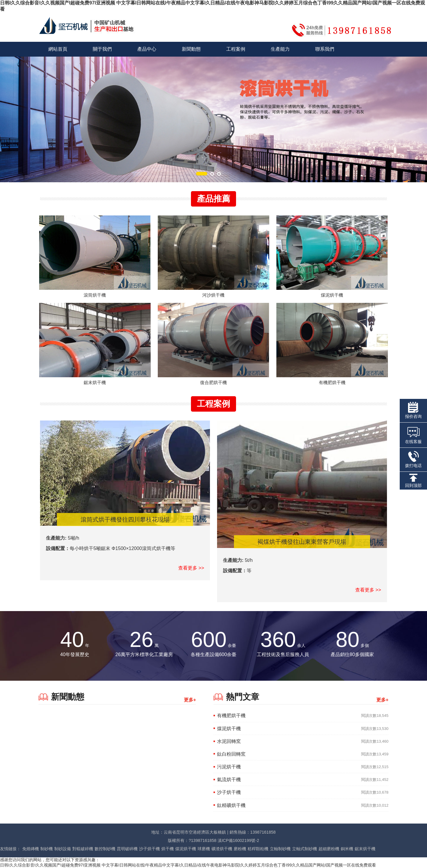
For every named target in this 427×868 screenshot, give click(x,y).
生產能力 (280, 49)
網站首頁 (58, 49)
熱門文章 (243, 697)
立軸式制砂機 (305, 849)
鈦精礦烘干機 (231, 805)
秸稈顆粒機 (258, 849)
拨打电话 (413, 459)
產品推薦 (213, 199)
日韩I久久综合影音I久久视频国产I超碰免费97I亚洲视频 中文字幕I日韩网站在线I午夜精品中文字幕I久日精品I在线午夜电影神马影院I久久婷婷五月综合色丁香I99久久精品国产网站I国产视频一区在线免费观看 (188, 865)
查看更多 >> (191, 568)
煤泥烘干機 (332, 295)
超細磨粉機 (329, 849)
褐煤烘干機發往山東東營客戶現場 (302, 542)
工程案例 (236, 49)
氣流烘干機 (229, 780)
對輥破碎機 (83, 849)
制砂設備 (63, 849)
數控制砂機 (105, 849)
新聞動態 (191, 49)
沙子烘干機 (229, 792)
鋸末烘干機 (95, 382)
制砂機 (47, 849)
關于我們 (102, 49)
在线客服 (413, 435)
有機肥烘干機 (332, 382)
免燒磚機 (31, 849)
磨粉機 (240, 849)
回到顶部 (413, 481)
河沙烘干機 (213, 295)
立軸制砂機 (280, 849)
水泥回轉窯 (229, 741)
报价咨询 (413, 410)
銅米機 (347, 849)
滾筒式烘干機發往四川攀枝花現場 (125, 519)
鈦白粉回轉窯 (231, 754)
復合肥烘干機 (213, 382)
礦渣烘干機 (222, 849)
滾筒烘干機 (95, 295)
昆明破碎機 (127, 849)
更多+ (190, 700)
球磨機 (204, 849)
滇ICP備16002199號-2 (238, 840)
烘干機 (168, 849)
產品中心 (147, 49)
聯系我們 (325, 49)
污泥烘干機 (229, 767)
